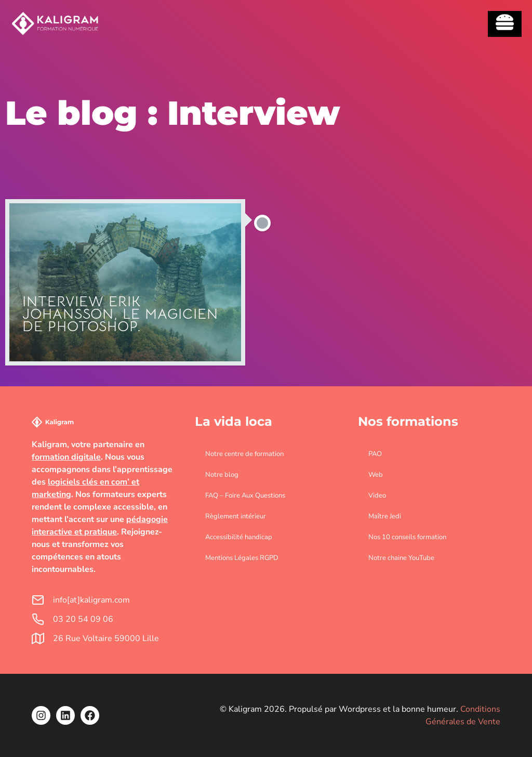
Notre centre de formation (244, 454)
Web (376, 475)
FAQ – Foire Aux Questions (245, 495)
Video (377, 495)
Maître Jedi (385, 516)
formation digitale (66, 457)
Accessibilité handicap (239, 537)
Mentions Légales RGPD (242, 558)
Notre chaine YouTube (401, 558)
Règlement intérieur (236, 516)
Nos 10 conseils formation (407, 537)
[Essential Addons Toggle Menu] (505, 24)
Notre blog (222, 475)
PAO (375, 454)
